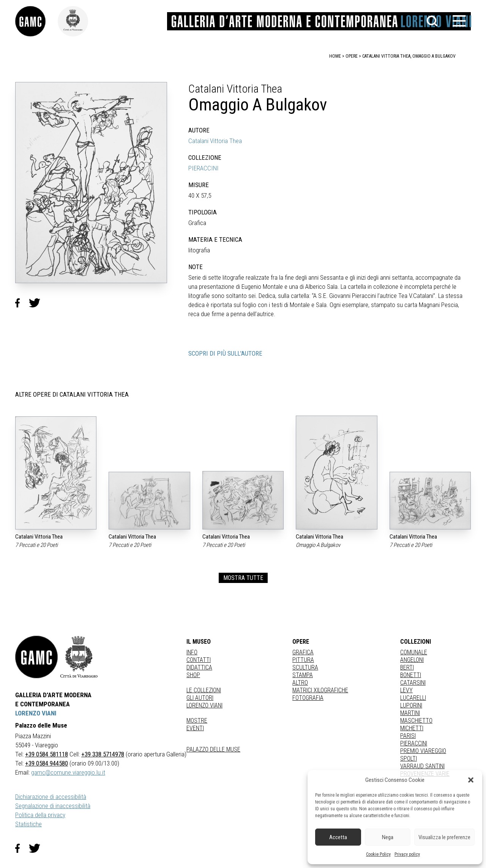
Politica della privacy (40, 815)
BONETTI (411, 675)
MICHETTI (412, 728)
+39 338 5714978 (103, 754)
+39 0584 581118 (47, 754)
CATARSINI (413, 683)
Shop (193, 675)
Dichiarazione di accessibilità (51, 797)
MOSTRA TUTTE (243, 578)
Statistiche (28, 824)
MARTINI (410, 713)
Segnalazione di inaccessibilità (53, 806)
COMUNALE (414, 652)
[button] (471, 780)
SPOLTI (409, 759)
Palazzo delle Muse (213, 749)
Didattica (199, 667)
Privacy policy (407, 854)
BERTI (407, 667)
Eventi (195, 728)
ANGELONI (412, 660)
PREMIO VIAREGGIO (423, 751)
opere (352, 56)
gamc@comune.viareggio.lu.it (68, 772)
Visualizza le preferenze (444, 837)
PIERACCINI (204, 168)
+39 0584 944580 (47, 763)
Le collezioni (204, 690)
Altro (300, 683)
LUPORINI (411, 705)
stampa (303, 675)
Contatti (199, 660)
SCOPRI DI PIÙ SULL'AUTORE (225, 353)
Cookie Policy (378, 854)
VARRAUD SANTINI (422, 766)
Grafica (303, 652)
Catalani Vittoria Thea (215, 141)
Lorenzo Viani (204, 705)
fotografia (308, 698)
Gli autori (200, 698)
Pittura (303, 660)
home (335, 56)
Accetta (338, 837)
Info (192, 652)
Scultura (305, 667)
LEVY (406, 690)
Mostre (197, 721)
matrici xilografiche (320, 690)
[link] (36, 21)
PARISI (408, 736)
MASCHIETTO (416, 721)
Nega (388, 837)
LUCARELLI (413, 698)
